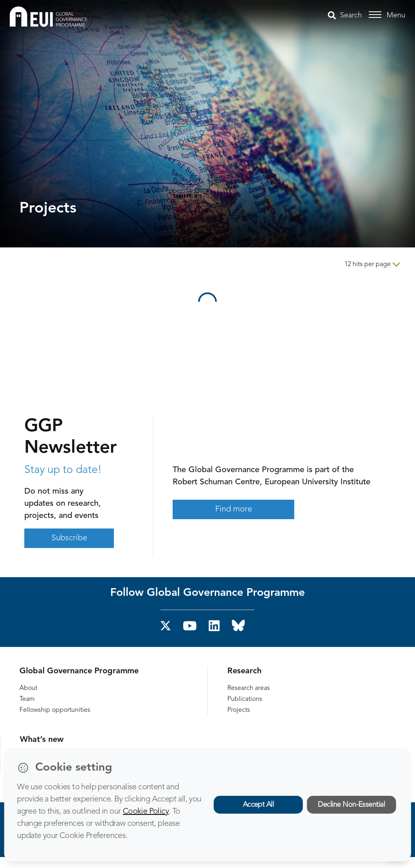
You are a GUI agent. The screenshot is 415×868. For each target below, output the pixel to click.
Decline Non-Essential (351, 805)
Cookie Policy (146, 812)
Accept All (258, 805)
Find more (234, 509)
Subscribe (69, 538)
